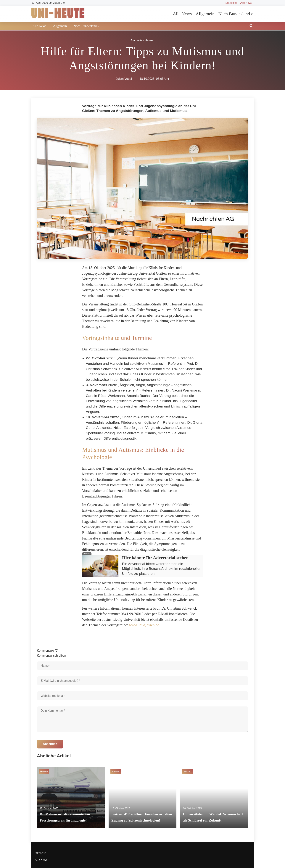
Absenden (50, 744)
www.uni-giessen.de (144, 625)
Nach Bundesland (234, 14)
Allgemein (205, 14)
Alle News (246, 3)
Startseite (231, 3)
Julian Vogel (124, 79)
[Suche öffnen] (251, 26)
